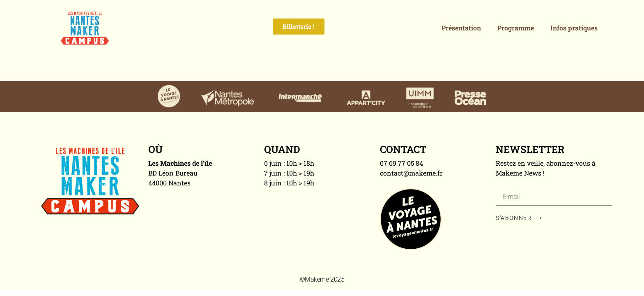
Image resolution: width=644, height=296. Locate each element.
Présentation (461, 28)
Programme (516, 28)
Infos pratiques (574, 28)
